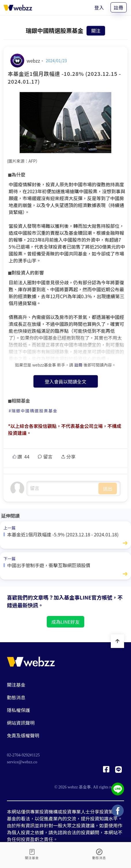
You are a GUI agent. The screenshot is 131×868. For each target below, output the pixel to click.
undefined (63, 489)
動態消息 (16, 697)
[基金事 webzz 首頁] (18, 7)
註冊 (119, 7)
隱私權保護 (18, 710)
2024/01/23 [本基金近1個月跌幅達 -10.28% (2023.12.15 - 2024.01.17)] (56, 61)
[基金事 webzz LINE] (118, 771)
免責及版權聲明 (23, 735)
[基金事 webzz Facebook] (106, 771)
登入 (99, 7)
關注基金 (16, 685)
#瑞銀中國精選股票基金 (33, 411)
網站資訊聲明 (21, 723)
